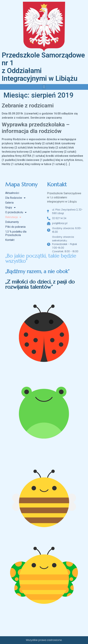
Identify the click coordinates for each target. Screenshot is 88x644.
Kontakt (10, 240)
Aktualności (12, 193)
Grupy (10, 208)
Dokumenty (12, 222)
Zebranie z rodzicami (28, 105)
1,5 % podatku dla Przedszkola (16, 233)
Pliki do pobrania (15, 227)
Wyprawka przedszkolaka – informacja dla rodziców (36, 128)
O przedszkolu (16, 212)
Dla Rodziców (15, 198)
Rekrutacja (13, 217)
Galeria (9, 203)
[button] (44, 87)
